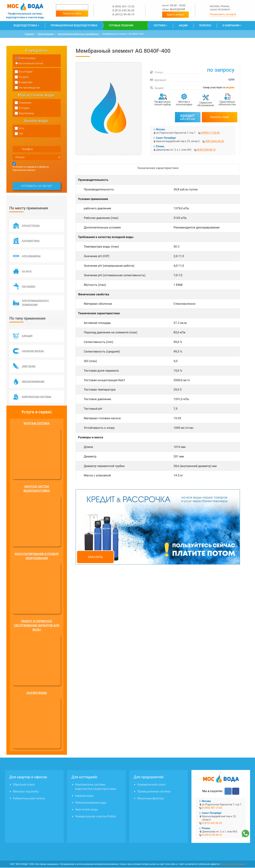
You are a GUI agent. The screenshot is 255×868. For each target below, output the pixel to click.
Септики (159, 25)
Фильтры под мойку (26, 792)
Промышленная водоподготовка (74, 25)
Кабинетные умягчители (29, 799)
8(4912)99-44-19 (206, 150)
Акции (183, 25)
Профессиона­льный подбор (163, 103)
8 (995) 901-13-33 (123, 7)
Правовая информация (233, 865)
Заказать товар (220, 117)
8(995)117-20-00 (210, 133)
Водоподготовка (25, 25)
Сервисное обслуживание (206, 104)
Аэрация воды (84, 796)
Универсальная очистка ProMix (95, 817)
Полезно (205, 25)
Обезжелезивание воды (91, 803)
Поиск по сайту (72, 13)
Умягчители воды (87, 810)
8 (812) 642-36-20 (123, 10)
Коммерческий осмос (151, 785)
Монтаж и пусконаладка (184, 103)
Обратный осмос (24, 785)
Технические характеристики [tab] (158, 168)
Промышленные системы (154, 792)
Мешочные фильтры (151, 799)
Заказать (95, 557)
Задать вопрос (176, 15)
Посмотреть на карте (223, 14)
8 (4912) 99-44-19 (123, 15)
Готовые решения (121, 25)
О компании (231, 25)
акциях (230, 87)
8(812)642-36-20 (215, 141)
